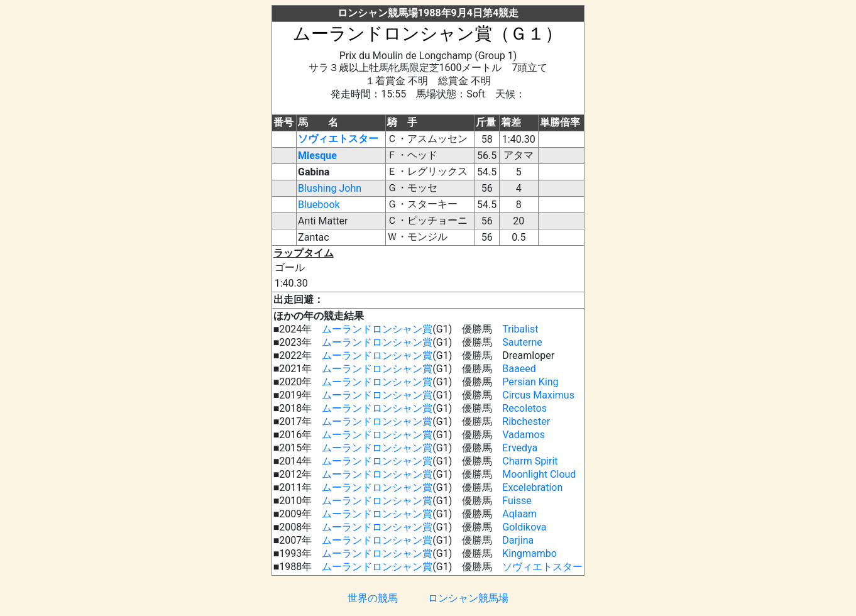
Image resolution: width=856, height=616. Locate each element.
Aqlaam (519, 514)
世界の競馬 (373, 598)
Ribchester (526, 421)
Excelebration (532, 487)
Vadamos (524, 435)
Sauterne (522, 342)
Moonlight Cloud (539, 474)
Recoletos (524, 408)
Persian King (530, 382)
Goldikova (524, 527)
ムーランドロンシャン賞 (377, 329)
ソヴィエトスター (338, 139)
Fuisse (517, 501)
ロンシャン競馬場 (468, 598)
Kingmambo (530, 553)
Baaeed (519, 369)
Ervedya (520, 448)
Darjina (518, 540)
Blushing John (330, 188)
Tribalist (520, 329)
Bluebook (319, 205)
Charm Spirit (530, 461)
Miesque (317, 156)
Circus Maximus (538, 395)
